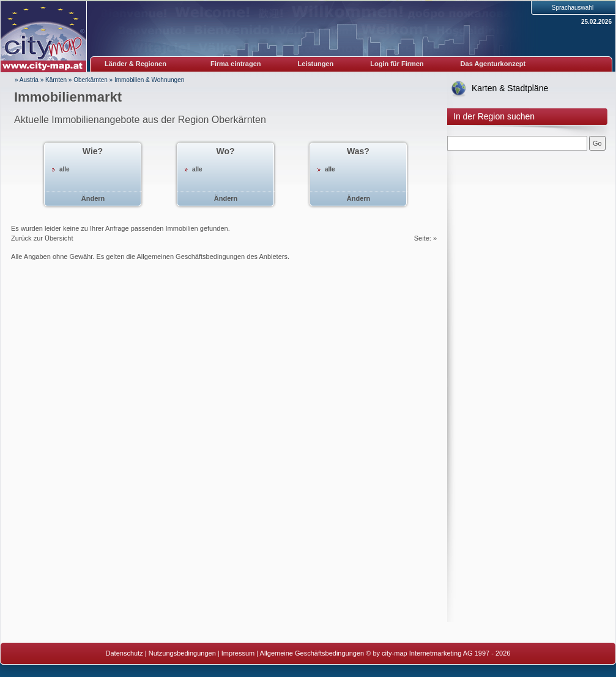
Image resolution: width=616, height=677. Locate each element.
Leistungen (316, 64)
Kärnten (56, 80)
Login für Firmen (397, 64)
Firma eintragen (236, 64)
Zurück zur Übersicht (42, 238)
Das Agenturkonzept (493, 64)
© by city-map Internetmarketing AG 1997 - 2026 (438, 653)
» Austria (27, 80)
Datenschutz (124, 653)
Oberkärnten (91, 80)
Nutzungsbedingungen (182, 653)
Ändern (93, 198)
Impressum (238, 653)
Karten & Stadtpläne (510, 88)
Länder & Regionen (135, 64)
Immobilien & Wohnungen (149, 80)
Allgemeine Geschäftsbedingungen (312, 653)
